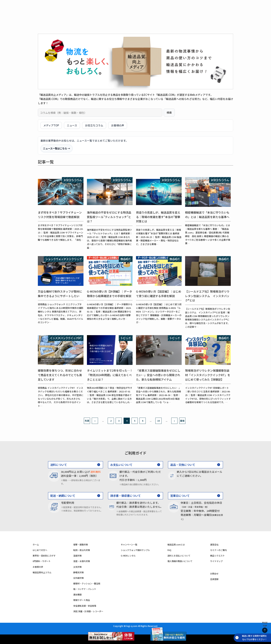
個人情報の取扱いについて (180, 561)
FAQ (169, 550)
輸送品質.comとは (176, 545)
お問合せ (214, 574)
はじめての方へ (83, 16)
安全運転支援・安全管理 (85, 606)
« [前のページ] (95, 421)
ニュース (72, 125)
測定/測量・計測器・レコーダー (88, 611)
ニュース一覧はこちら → (57, 148)
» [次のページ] (174, 421)
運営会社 (214, 545)
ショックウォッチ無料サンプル (135, 550)
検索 (169, 112)
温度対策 (123, 9)
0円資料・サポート (143, 16)
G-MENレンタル (128, 556)
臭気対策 (77, 567)
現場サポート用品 (82, 600)
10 (158, 421)
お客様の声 (167, 16)
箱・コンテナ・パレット (85, 589)
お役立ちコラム (94, 125)
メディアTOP (51, 125)
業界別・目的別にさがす (44, 556)
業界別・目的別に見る (112, 16)
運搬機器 (77, 595)
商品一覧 (63, 16)
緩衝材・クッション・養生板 (87, 583)
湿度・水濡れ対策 (148, 9)
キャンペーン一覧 (129, 545)
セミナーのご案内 (218, 550)
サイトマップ (216, 561)
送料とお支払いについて (179, 556)
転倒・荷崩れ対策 (98, 9)
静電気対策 (78, 572)
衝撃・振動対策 (69, 9)
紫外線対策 (78, 578)
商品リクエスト (217, 556)
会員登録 (214, 579)
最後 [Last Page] (182, 421)
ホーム (36, 545)
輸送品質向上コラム (42, 572)
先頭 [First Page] (87, 421)
